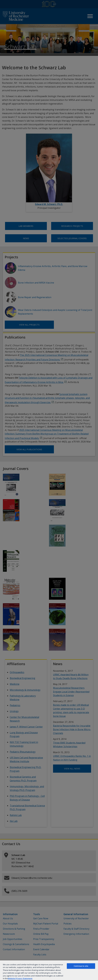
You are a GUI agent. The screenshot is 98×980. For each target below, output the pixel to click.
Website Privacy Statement (20, 978)
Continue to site (81, 966)
